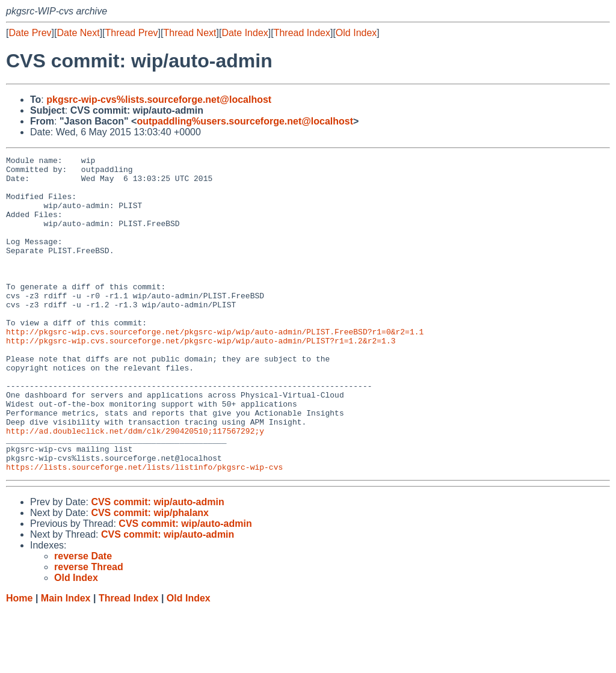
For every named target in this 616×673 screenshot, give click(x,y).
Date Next (78, 33)
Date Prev (30, 33)
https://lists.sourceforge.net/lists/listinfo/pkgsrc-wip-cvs (144, 530)
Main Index (66, 661)
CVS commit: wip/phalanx (150, 576)
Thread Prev (132, 33)
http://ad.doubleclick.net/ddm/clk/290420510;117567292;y (135, 487)
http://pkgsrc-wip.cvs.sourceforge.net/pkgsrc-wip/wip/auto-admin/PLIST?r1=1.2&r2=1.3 (201, 378)
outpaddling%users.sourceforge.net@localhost (245, 121)
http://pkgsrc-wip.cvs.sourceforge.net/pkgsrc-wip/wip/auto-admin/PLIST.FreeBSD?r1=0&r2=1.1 (215, 367)
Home (19, 661)
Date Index (245, 33)
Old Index (356, 33)
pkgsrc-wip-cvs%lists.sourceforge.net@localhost (159, 100)
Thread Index (302, 33)
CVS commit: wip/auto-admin (157, 565)
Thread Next (189, 33)
